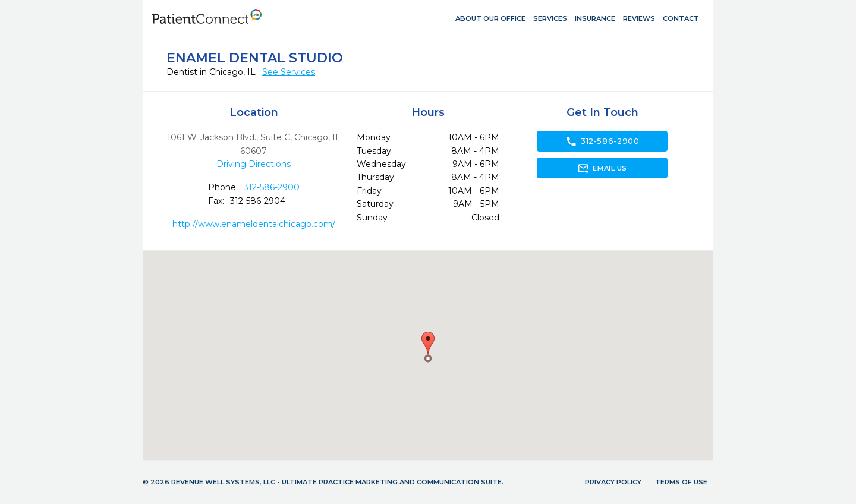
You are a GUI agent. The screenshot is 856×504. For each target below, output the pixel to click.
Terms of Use (681, 482)
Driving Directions (254, 164)
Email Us (602, 168)
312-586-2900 (272, 187)
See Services (289, 72)
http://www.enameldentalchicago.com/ (254, 224)
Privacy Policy (613, 482)
